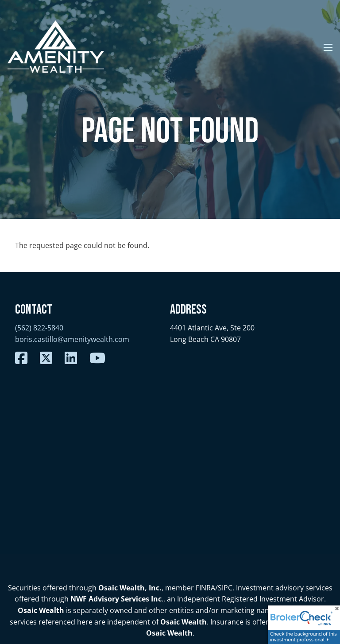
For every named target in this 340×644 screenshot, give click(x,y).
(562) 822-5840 (39, 328)
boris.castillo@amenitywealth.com (72, 339)
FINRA (205, 588)
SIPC (225, 588)
